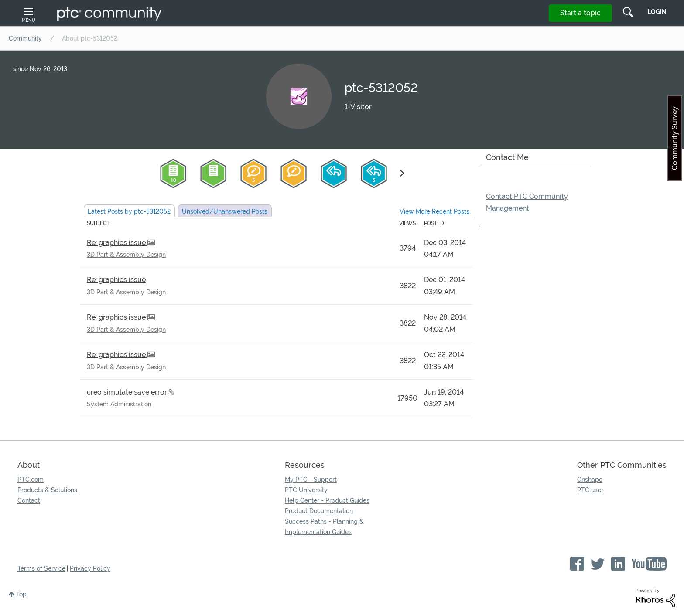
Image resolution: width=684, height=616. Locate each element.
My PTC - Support (311, 480)
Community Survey (675, 138)
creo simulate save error (128, 392)
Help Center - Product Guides (327, 500)
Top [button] (21, 594)
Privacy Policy (90, 568)
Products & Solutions (47, 490)
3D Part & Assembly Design (126, 255)
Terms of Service (41, 568)
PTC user (590, 490)
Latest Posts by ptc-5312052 (129, 211)
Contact (29, 500)
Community (25, 38)
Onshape (590, 480)
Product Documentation (319, 511)
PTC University (306, 490)
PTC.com (31, 480)
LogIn (657, 12)
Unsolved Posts (225, 211)
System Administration (119, 404)
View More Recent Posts (434, 211)
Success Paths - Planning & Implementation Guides (324, 527)
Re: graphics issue (117, 243)
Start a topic (580, 13)
